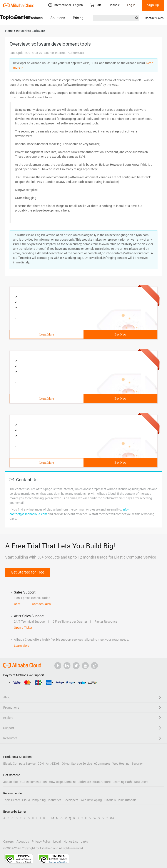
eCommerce (102, 764)
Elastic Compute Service (19, 764)
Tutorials (110, 800)
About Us (23, 842)
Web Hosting (121, 764)
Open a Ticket (23, 628)
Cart (96, 5)
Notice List (71, 842)
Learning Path (122, 782)
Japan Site (10, 782)
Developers (71, 800)
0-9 (112, 818)
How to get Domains (63, 782)
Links (84, 842)
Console (114, 5)
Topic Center (12, 800)
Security (137, 764)
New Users (141, 782)
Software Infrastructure (94, 782)
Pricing (78, 18)
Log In (131, 5)
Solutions (58, 18)
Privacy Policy (41, 842)
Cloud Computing (34, 800)
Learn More (47, 335)
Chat (17, 604)
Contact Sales (154, 18)
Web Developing (91, 800)
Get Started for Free (28, 572)
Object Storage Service (77, 764)
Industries (55, 800)
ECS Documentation (33, 782)
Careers (8, 842)
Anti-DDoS (53, 764)
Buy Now (120, 335)
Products (36, 18)
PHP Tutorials (127, 800)
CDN (41, 764)
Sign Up (153, 5)
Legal (57, 842)
